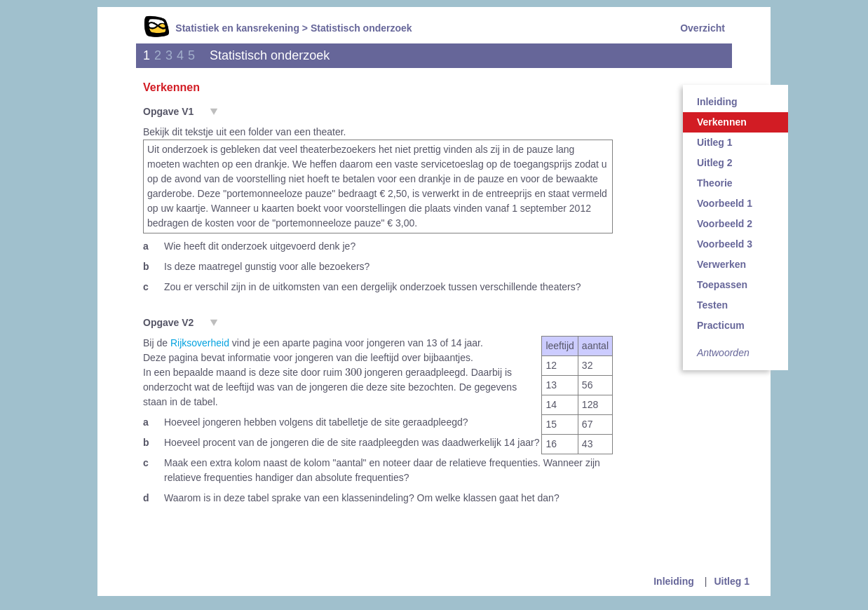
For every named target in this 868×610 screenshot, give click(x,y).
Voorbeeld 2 (725, 224)
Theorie (715, 183)
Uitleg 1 (715, 142)
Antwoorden (723, 353)
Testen (712, 305)
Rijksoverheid (200, 343)
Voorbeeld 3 (725, 244)
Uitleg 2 (715, 163)
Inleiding (717, 102)
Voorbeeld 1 (725, 203)
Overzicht (703, 28)
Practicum (721, 325)
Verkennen (722, 122)
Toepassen (722, 285)
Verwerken (721, 264)
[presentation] (353, 372)
